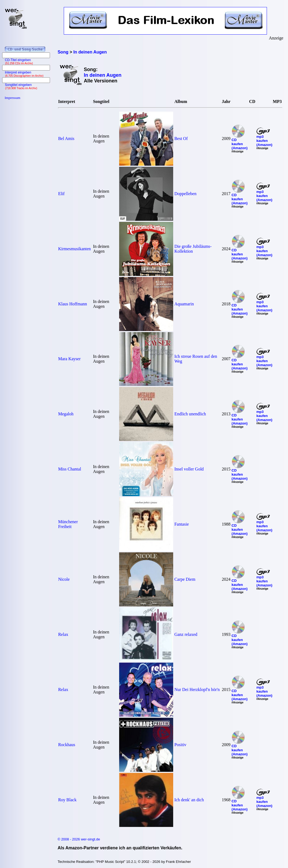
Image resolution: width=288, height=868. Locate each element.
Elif (61, 194)
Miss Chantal (70, 469)
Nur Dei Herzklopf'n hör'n (197, 690)
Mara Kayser (69, 359)
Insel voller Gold (189, 469)
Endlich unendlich (190, 414)
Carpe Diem (185, 579)
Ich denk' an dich (189, 800)
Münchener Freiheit (68, 524)
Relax (63, 634)
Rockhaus (67, 745)
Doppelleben (185, 194)
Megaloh (66, 414)
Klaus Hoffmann (73, 304)
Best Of (181, 138)
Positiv (180, 745)
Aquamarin (184, 304)
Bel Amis (66, 138)
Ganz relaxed (186, 634)
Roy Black (67, 800)
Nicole (64, 579)
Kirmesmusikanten (74, 249)
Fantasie (181, 524)
